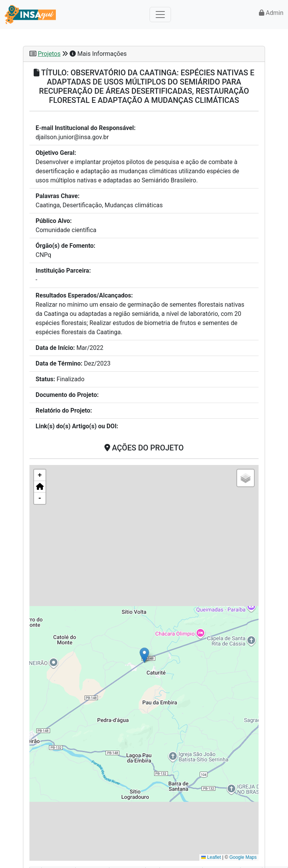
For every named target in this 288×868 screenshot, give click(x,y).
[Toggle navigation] (160, 15)
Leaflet (211, 857)
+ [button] (40, 475)
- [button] (40, 498)
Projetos (49, 54)
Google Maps (243, 857)
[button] (144, 655)
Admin (271, 13)
